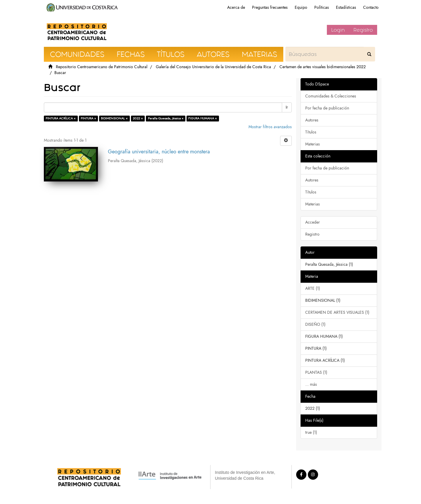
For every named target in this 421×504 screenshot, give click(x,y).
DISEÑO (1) (315, 324)
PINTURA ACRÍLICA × (61, 118)
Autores (312, 120)
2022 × (138, 118)
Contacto (371, 7)
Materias (313, 144)
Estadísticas (346, 7)
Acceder (313, 222)
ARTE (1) (313, 288)
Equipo (301, 7)
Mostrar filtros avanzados (270, 127)
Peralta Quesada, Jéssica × (166, 118)
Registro (363, 30)
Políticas (322, 7)
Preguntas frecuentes (270, 7)
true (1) (311, 432)
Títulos (311, 132)
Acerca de (236, 7)
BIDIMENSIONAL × (114, 118)
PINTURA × (88, 118)
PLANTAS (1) (316, 372)
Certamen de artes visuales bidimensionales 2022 (323, 67)
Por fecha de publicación (327, 108)
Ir (287, 107)
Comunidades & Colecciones (331, 96)
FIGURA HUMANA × (203, 118)
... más (311, 384)
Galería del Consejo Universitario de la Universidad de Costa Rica (213, 67)
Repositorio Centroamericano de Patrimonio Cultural (102, 67)
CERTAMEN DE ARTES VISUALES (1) (337, 312)
